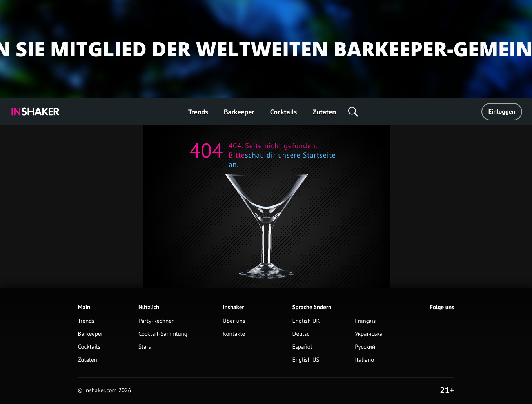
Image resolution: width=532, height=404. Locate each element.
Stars (145, 347)
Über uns (234, 321)
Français (365, 321)
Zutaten (324, 112)
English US (306, 360)
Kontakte (234, 334)
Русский (365, 347)
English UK (306, 321)
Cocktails (284, 112)
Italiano (364, 360)
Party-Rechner (156, 321)
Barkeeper (239, 112)
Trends (198, 112)
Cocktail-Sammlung (163, 334)
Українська (369, 334)
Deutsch (303, 334)
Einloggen (502, 112)
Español (302, 347)
